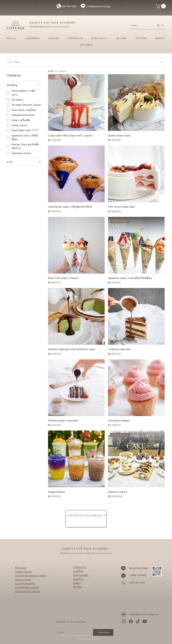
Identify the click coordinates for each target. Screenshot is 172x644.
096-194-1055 (69, 6)
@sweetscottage (139, 568)
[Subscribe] (103, 632)
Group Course (23, 580)
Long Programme (25, 583)
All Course (21, 568)
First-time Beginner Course (30, 576)
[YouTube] (145, 621)
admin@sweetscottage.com (144, 614)
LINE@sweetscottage (99, 6)
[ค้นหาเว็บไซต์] (85, 62)
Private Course (23, 572)
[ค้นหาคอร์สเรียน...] (143, 25)
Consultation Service (27, 587)
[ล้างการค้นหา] (158, 25)
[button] (161, 6)
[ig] (124, 621)
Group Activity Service (28, 591)
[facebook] (131, 621)
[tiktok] (138, 621)
